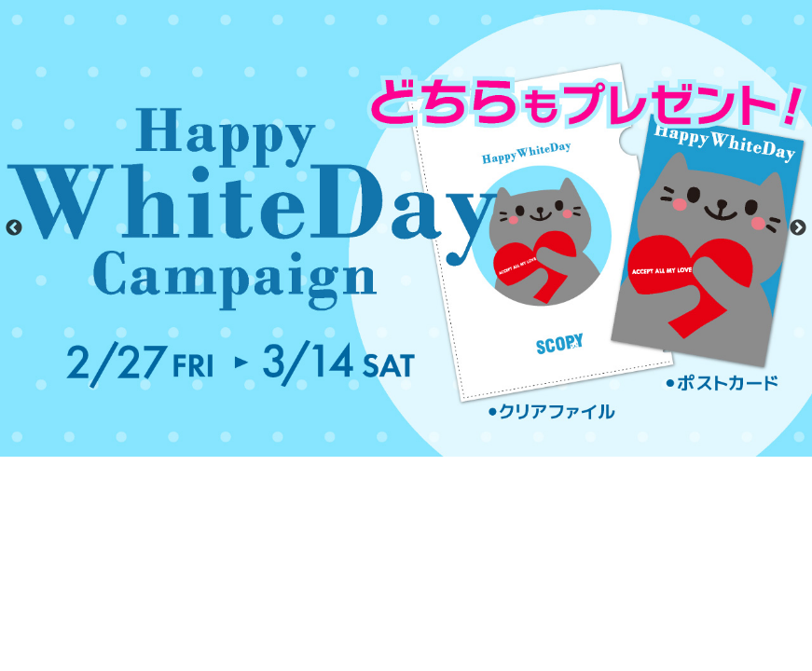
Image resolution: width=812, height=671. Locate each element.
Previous (14, 228)
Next (798, 228)
